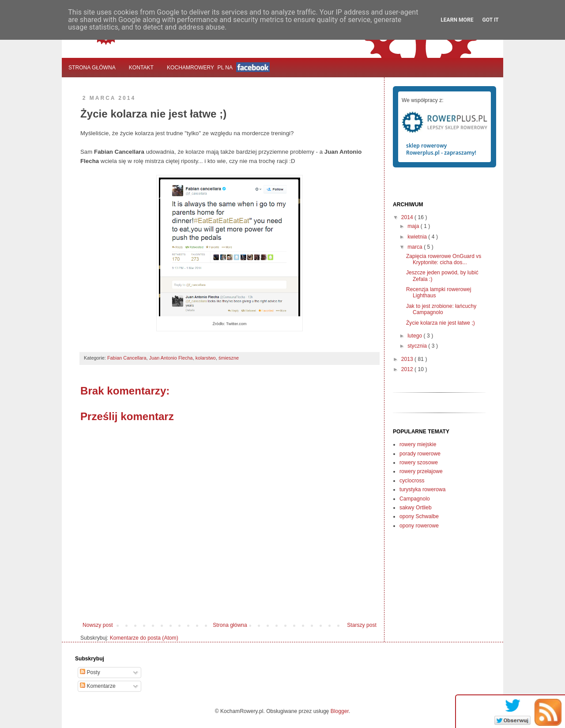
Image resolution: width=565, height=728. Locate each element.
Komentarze (98, 686)
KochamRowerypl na (218, 67)
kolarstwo (206, 358)
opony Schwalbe (419, 516)
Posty (90, 672)
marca (416, 247)
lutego (415, 336)
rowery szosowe (419, 463)
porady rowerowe (420, 454)
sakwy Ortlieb (416, 508)
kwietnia (418, 237)
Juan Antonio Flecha (171, 358)
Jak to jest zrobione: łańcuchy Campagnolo (441, 309)
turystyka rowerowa (422, 489)
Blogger (340, 711)
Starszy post (362, 625)
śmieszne (229, 358)
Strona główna (92, 68)
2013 (408, 359)
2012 (408, 369)
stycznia (418, 346)
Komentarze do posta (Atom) (144, 638)
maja (414, 226)
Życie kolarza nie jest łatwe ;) (441, 323)
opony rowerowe (419, 526)
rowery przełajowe (421, 471)
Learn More (457, 20)
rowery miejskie (418, 444)
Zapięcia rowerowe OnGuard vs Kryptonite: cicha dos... (444, 259)
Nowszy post (98, 625)
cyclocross (412, 481)
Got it (490, 20)
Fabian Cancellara (127, 358)
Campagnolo (415, 499)
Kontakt (141, 68)
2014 (408, 217)
